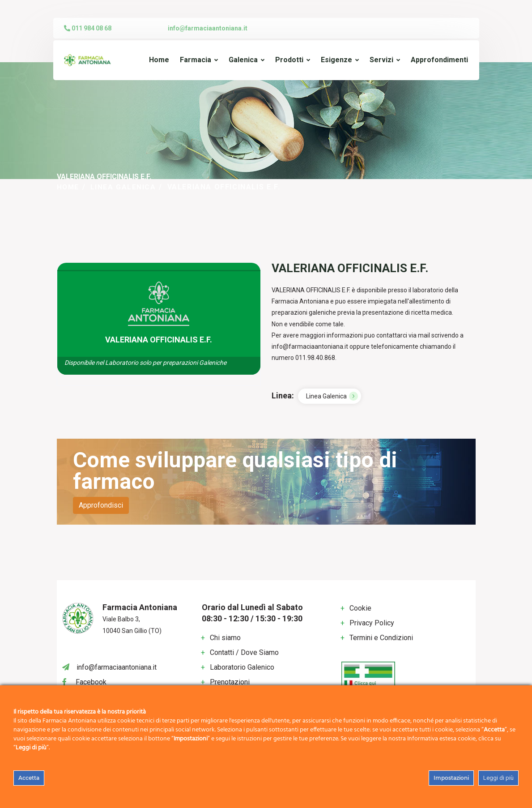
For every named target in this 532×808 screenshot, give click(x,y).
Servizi (381, 60)
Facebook (91, 682)
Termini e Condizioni (381, 638)
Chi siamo (225, 637)
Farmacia (196, 60)
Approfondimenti (439, 60)
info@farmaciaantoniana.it (208, 28)
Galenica (243, 60)
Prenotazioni (230, 682)
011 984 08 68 (88, 28)
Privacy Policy (372, 623)
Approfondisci (101, 505)
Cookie (360, 608)
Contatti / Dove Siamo (244, 652)
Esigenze (336, 60)
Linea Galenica (124, 187)
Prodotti (289, 60)
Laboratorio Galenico (242, 667)
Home (159, 60)
